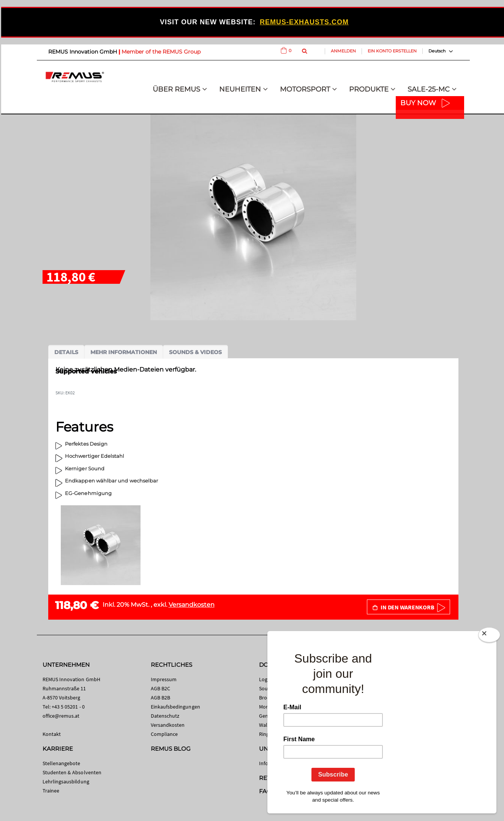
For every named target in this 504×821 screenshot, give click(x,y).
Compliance (164, 734)
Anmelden (343, 51)
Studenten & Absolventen (72, 772)
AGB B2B (160, 698)
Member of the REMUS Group (161, 52)
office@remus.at (61, 716)
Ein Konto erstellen (392, 51)
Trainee (51, 791)
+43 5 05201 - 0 (68, 707)
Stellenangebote (62, 763)
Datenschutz (165, 716)
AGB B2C (160, 688)
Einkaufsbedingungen (175, 707)
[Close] (489, 636)
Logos (266, 679)
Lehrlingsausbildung (66, 781)
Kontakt (52, 734)
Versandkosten (192, 605)
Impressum (164, 679)
